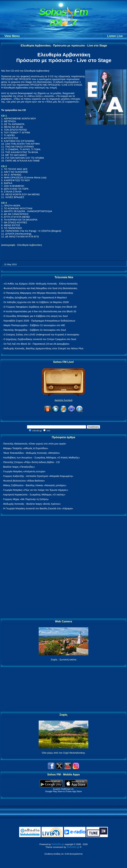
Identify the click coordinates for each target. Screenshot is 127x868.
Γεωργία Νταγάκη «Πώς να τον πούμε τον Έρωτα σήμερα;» (36, 490)
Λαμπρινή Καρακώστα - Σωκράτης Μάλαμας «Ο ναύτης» (34, 495)
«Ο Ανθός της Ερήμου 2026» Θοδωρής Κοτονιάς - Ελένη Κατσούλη (40, 284)
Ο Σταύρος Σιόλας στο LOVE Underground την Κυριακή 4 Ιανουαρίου (41, 334)
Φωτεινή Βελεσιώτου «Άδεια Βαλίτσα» (24, 481)
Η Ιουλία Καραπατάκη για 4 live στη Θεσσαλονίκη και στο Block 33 (40, 311)
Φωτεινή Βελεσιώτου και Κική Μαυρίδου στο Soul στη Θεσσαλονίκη (40, 288)
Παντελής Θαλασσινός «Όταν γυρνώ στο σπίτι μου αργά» (35, 444)
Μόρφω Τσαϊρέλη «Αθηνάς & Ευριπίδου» (26, 448)
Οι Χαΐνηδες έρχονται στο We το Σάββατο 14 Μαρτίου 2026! (36, 302)
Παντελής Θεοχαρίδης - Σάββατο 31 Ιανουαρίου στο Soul (35, 330)
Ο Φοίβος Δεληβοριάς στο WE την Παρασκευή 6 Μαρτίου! (35, 297)
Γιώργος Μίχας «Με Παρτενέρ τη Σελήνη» (26, 499)
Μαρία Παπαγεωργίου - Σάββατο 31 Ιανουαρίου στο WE (34, 325)
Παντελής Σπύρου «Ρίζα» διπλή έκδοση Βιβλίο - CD (31, 462)
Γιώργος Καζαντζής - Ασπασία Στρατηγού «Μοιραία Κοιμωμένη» (38, 476)
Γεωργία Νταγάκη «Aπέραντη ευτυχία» (24, 471)
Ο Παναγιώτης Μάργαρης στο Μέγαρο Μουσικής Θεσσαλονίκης (38, 293)
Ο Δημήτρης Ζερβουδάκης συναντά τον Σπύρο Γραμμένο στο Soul (40, 339)
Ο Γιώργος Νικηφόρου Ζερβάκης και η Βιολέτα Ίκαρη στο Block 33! (40, 307)
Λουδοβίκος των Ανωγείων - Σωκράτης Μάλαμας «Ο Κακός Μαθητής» (41, 457)
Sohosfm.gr (58, 844)
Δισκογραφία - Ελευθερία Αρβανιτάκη (21, 245)
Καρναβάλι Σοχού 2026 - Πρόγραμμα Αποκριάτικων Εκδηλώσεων (39, 321)
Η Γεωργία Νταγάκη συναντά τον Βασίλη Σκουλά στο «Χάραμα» (38, 508)
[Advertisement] (63, 567)
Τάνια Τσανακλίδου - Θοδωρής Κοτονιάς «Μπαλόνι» (32, 453)
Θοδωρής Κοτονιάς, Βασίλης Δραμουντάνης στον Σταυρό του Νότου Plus (43, 348)
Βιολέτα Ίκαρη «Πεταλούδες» (19, 467)
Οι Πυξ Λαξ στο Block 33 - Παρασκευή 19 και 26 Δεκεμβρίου (36, 344)
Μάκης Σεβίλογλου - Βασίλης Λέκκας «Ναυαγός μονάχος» (35, 485)
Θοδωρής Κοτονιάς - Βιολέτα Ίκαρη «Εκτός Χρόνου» (32, 504)
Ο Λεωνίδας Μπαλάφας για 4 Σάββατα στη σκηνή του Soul (36, 316)
